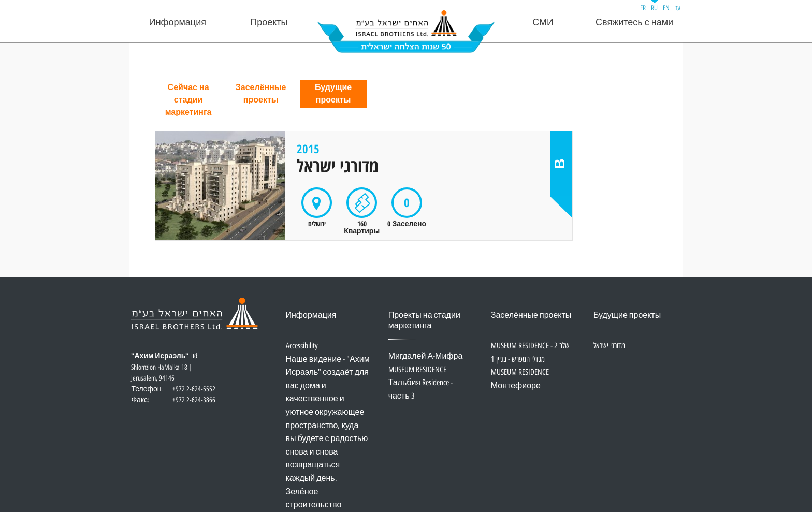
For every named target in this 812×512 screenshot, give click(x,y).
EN (666, 8)
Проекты (269, 23)
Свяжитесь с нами (634, 23)
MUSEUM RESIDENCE (417, 370)
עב (678, 8)
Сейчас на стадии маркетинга (189, 100)
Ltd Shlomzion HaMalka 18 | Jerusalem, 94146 (173, 373)
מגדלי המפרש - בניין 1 (518, 360)
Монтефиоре (516, 386)
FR (643, 8)
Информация (178, 23)
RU (654, 8)
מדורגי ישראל (609, 346)
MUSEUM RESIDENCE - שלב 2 (530, 346)
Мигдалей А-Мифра (426, 356)
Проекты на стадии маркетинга (424, 321)
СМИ (543, 23)
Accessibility (302, 346)
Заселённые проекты (261, 94)
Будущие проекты (333, 94)
